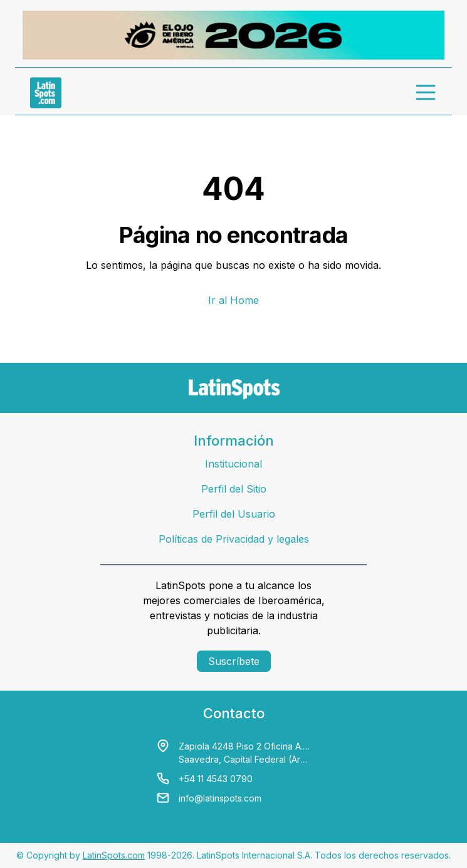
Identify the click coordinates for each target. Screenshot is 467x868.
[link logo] (46, 93)
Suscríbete (234, 661)
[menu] (426, 93)
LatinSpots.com (114, 855)
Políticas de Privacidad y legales (234, 539)
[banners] (234, 35)
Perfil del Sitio (234, 489)
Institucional (234, 464)
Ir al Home (234, 300)
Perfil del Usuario (234, 514)
